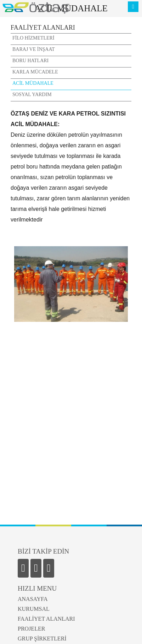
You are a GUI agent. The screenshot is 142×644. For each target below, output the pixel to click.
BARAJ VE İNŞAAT (34, 49)
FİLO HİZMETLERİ (33, 38)
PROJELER (31, 629)
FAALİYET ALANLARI (46, 619)
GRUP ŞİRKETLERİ (42, 639)
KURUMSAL (34, 609)
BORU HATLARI (30, 61)
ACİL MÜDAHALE (33, 83)
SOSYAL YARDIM (32, 94)
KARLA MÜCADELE (35, 72)
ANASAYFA (33, 599)
